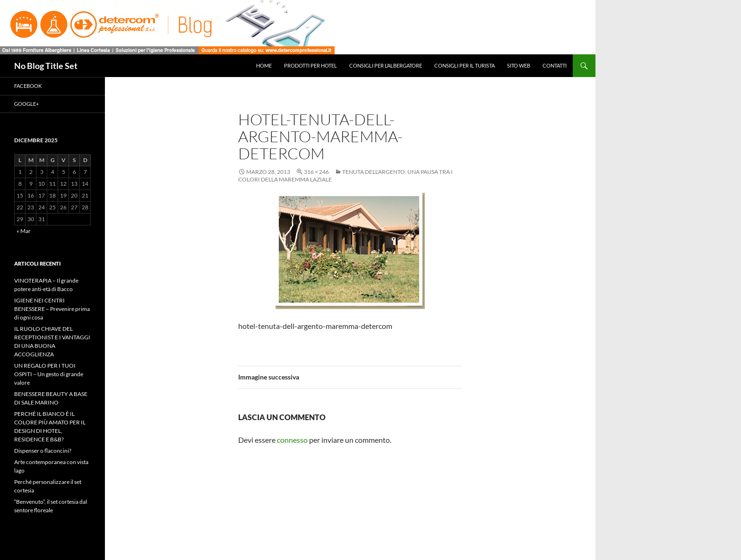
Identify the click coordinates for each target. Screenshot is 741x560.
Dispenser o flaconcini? (43, 451)
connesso (292, 440)
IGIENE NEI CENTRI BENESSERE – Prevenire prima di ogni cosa (52, 309)
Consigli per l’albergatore (386, 65)
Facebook (28, 86)
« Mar (24, 231)
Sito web (519, 65)
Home (264, 65)
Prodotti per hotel (310, 65)
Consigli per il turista (465, 65)
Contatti (555, 65)
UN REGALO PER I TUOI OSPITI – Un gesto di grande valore (49, 374)
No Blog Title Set (46, 66)
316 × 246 (316, 172)
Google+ (26, 104)
